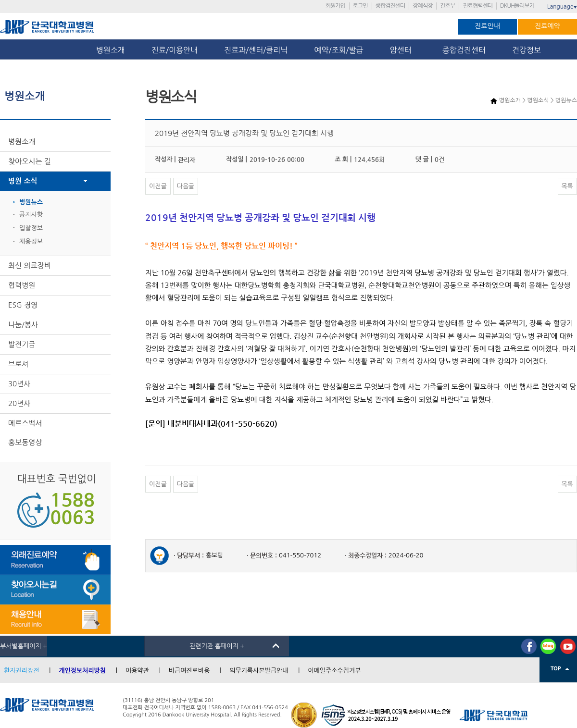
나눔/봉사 (23, 325)
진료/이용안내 (175, 50)
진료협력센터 (477, 6)
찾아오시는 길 (30, 161)
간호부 (447, 6)
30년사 (19, 384)
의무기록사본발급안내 (259, 671)
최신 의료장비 (30, 265)
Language (562, 7)
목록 (567, 186)
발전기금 (22, 344)
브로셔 (18, 364)
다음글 (186, 186)
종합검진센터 (390, 6)
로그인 (360, 6)
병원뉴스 (31, 202)
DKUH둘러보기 (517, 6)
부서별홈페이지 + (24, 646)
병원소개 (111, 50)
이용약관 (137, 671)
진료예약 (547, 26)
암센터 (403, 50)
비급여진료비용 (189, 671)
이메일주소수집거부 (334, 671)
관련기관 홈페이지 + (217, 646)
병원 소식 (23, 181)
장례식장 (422, 6)
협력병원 (22, 285)
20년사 (19, 403)
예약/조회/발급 (339, 50)
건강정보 (527, 50)
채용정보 (31, 241)
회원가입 (335, 6)
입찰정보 (31, 228)
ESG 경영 (23, 305)
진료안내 (487, 26)
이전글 (158, 186)
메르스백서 (25, 423)
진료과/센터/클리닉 (256, 50)
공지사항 (31, 215)
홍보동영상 (25, 442)
